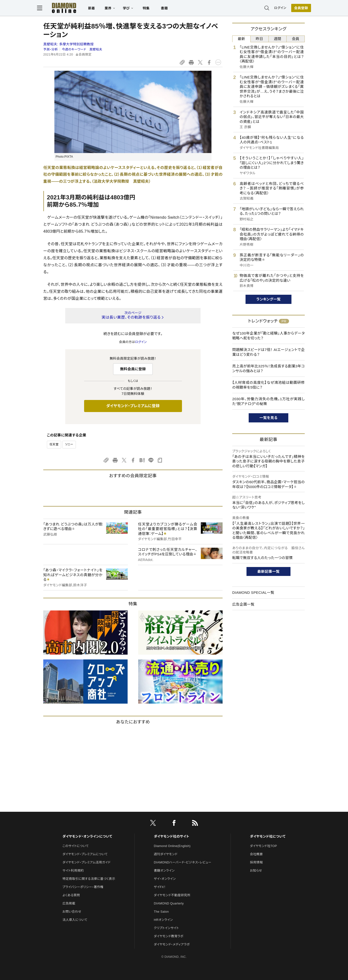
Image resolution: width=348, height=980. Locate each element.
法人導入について (75, 920)
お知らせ (256, 871)
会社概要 (256, 854)
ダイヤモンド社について (268, 836)
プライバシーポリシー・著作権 (83, 887)
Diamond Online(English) (172, 846)
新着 (98, 9)
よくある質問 (71, 895)
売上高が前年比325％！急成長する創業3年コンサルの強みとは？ (268, 368)
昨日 (259, 39)
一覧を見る (269, 418)
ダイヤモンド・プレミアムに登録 (133, 406)
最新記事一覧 (268, 571)
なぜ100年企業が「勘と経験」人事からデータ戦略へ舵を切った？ (268, 336)
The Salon (161, 912)
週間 (278, 39)
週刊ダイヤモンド (166, 854)
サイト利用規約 (73, 871)
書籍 (170, 9)
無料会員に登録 (133, 369)
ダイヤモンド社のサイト (172, 836)
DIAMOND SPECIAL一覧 (253, 592)
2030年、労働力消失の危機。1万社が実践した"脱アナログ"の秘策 (268, 401)
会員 (296, 39)
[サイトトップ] (65, 8)
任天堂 (54, 444)
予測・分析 (51, 49)
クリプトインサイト (167, 928)
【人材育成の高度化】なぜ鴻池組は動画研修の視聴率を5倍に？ (268, 385)
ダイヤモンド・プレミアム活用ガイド (86, 862)
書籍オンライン (164, 871)
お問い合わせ (72, 912)
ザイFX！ (160, 887)
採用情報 (256, 862)
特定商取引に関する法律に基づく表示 (89, 879)
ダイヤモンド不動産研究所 (172, 895)
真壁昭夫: (69, 44)
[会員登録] (295, 8)
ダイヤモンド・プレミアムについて (85, 854)
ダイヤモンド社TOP (263, 846)
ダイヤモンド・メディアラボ (172, 944)
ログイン (274, 8)
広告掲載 (69, 903)
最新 (242, 39)
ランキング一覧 (269, 299)
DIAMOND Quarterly (169, 903)
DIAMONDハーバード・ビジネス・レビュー (183, 862)
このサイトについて (76, 846)
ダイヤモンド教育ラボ (169, 936)
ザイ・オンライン (165, 879)
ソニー (69, 444)
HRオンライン (163, 920)
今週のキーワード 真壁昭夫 (82, 49)
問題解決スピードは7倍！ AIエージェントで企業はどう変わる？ (268, 352)
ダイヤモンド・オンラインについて (87, 836)
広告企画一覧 (243, 604)
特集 (152, 9)
